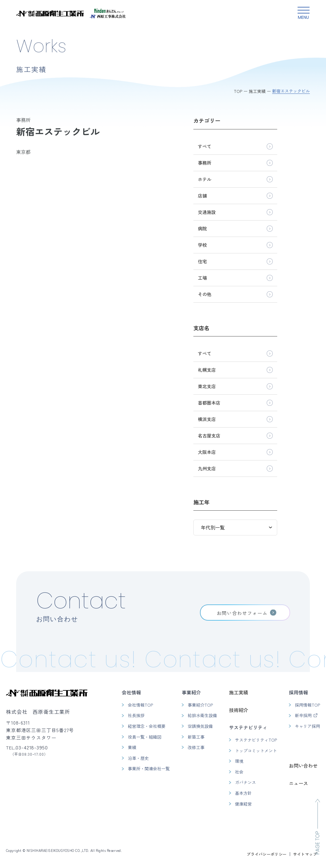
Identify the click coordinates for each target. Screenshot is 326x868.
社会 (239, 772)
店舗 (202, 196)
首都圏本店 (209, 403)
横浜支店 (207, 419)
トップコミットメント (256, 751)
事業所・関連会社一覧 (149, 769)
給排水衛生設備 (202, 715)
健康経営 (243, 804)
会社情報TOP (140, 705)
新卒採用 (303, 715)
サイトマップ (305, 854)
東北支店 (207, 386)
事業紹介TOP (200, 705)
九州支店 (207, 468)
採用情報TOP (307, 705)
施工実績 (239, 692)
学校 (202, 245)
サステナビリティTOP (256, 740)
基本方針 (243, 793)
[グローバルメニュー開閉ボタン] (304, 13)
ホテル (205, 179)
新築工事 (196, 737)
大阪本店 (207, 452)
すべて (205, 146)
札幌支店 (207, 370)
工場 (202, 278)
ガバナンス (245, 782)
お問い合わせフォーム (242, 613)
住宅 (202, 261)
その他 (205, 294)
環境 (239, 761)
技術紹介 (239, 710)
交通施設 (207, 212)
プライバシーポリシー (267, 854)
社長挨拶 (136, 715)
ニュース (298, 783)
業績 (132, 747)
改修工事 (196, 747)
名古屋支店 (209, 435)
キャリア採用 (307, 726)
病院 (202, 228)
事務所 (205, 163)
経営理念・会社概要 (147, 726)
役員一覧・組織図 (145, 737)
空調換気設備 (200, 726)
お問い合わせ (303, 766)
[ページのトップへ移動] (318, 827)
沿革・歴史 (138, 758)
